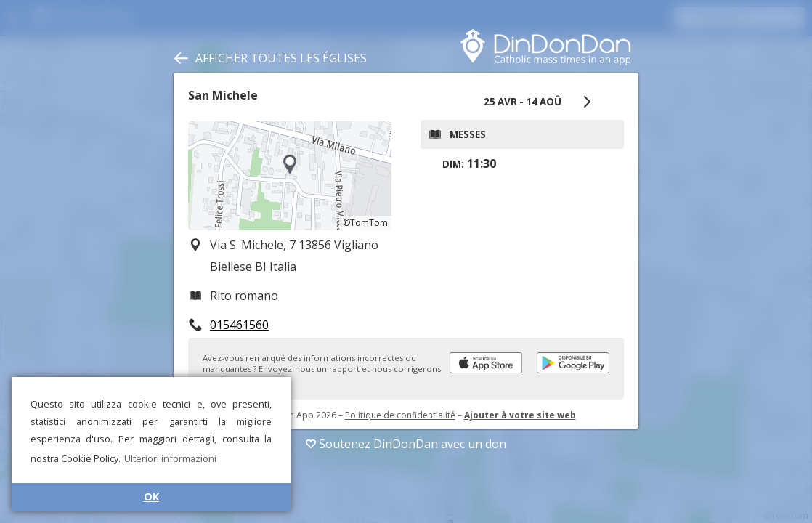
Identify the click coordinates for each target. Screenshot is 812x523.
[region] (290, 176)
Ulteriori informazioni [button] (170, 458)
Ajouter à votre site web (520, 415)
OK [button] (151, 496)
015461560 (239, 325)
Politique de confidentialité (400, 415)
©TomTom (365, 223)
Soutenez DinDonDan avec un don (406, 444)
